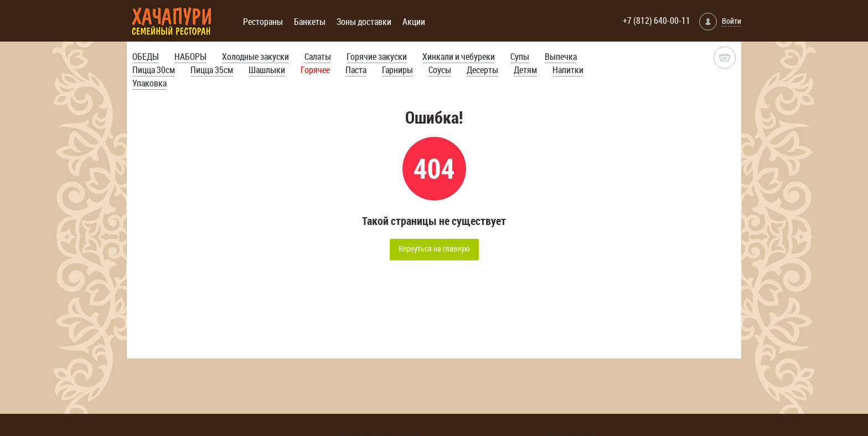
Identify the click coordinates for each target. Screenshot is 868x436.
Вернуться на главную (434, 248)
